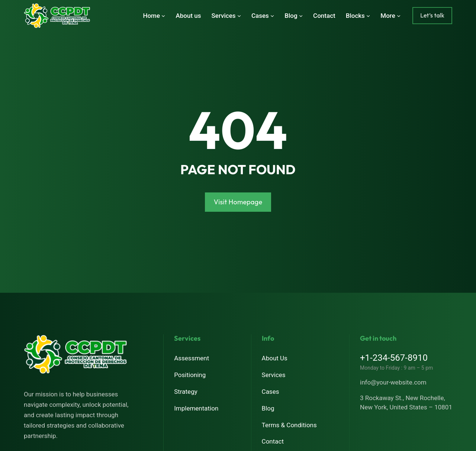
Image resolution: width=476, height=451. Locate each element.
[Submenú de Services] (239, 16)
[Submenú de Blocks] (368, 16)
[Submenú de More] (399, 16)
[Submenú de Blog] (301, 16)
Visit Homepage (238, 202)
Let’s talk (432, 15)
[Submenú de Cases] (272, 16)
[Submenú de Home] (163, 16)
